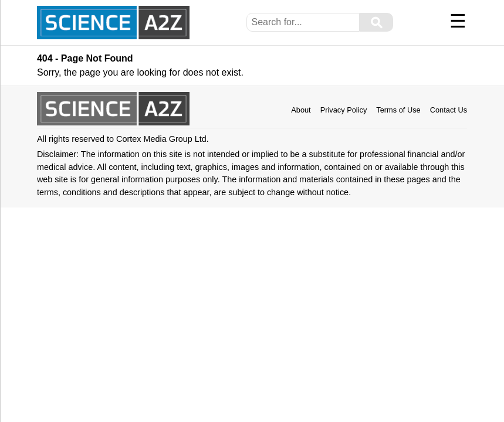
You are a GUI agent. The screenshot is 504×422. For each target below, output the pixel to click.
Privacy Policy (344, 110)
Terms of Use (398, 110)
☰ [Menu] (458, 21)
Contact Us (449, 110)
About (301, 110)
